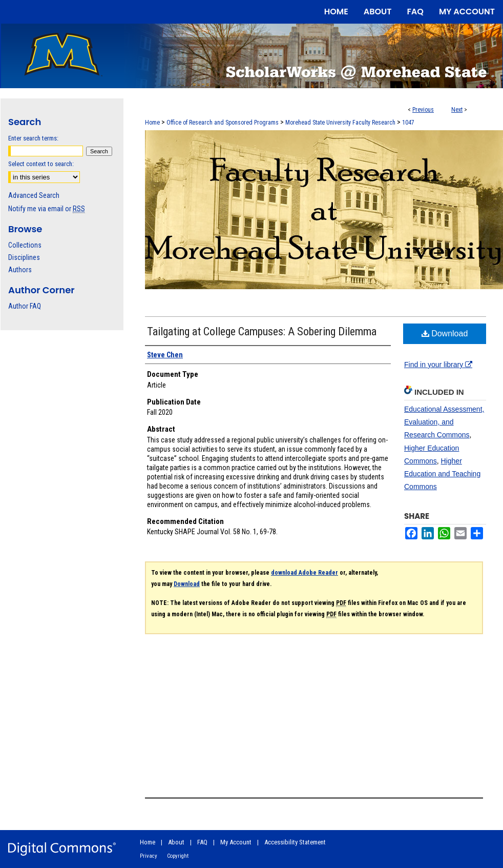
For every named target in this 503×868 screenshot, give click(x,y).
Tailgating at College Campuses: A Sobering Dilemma (262, 331)
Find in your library (438, 365)
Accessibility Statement (295, 842)
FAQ (202, 842)
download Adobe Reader (305, 573)
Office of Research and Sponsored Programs (223, 123)
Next (457, 110)
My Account (236, 842)
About (176, 842)
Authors (20, 270)
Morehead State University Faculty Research (340, 123)
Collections (25, 245)
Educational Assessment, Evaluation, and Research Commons (444, 422)
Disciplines (24, 257)
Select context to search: (41, 164)
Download (445, 334)
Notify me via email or (47, 209)
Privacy (149, 856)
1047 (408, 123)
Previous (423, 110)
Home (152, 123)
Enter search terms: (33, 138)
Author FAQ (25, 306)
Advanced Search (34, 195)
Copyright (178, 856)
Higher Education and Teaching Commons (442, 474)
